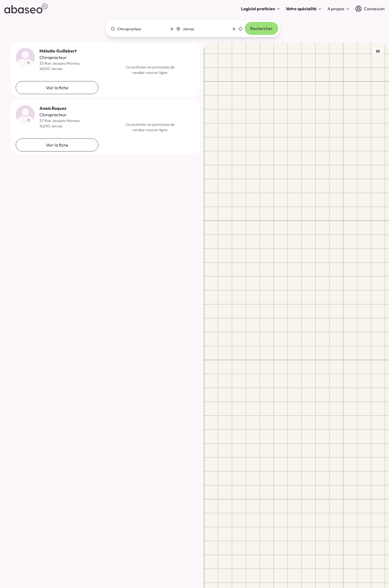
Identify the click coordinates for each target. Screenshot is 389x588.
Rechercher (261, 28)
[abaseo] (26, 9)
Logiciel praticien (261, 9)
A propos (339, 9)
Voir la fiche (57, 88)
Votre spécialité (304, 9)
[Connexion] (370, 9)
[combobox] (141, 29)
